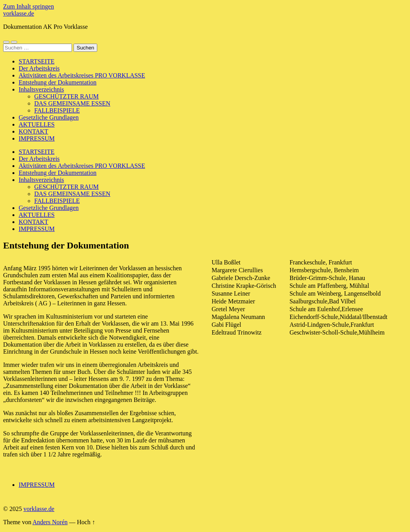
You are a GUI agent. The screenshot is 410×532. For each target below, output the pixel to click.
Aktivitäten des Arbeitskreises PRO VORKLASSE (82, 75)
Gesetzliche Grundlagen (49, 117)
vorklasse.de (19, 13)
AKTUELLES (37, 124)
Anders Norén (50, 522)
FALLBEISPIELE (57, 110)
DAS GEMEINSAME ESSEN (72, 103)
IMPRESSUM (37, 138)
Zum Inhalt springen (29, 6)
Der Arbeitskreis (39, 68)
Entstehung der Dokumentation (58, 82)
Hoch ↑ (86, 522)
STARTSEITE (37, 61)
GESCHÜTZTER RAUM (67, 96)
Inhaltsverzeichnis (41, 89)
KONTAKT (33, 131)
